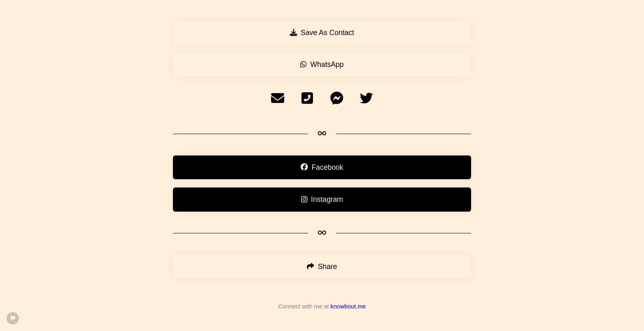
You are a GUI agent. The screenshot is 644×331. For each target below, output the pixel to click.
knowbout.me (348, 306)
